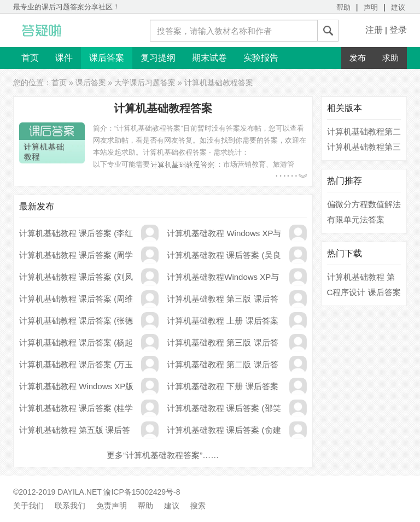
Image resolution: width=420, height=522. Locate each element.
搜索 (198, 506)
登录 (398, 30)
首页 (30, 58)
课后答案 (107, 58)
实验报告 (261, 58)
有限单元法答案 (356, 219)
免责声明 (112, 506)
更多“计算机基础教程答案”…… (163, 455)
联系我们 (70, 506)
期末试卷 (209, 58)
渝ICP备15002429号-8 (142, 492)
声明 (371, 7)
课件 (64, 58)
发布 (358, 58)
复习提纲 (158, 58)
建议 (398, 7)
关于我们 (28, 506)
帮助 (343, 7)
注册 (374, 30)
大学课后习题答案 (145, 83)
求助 (390, 58)
